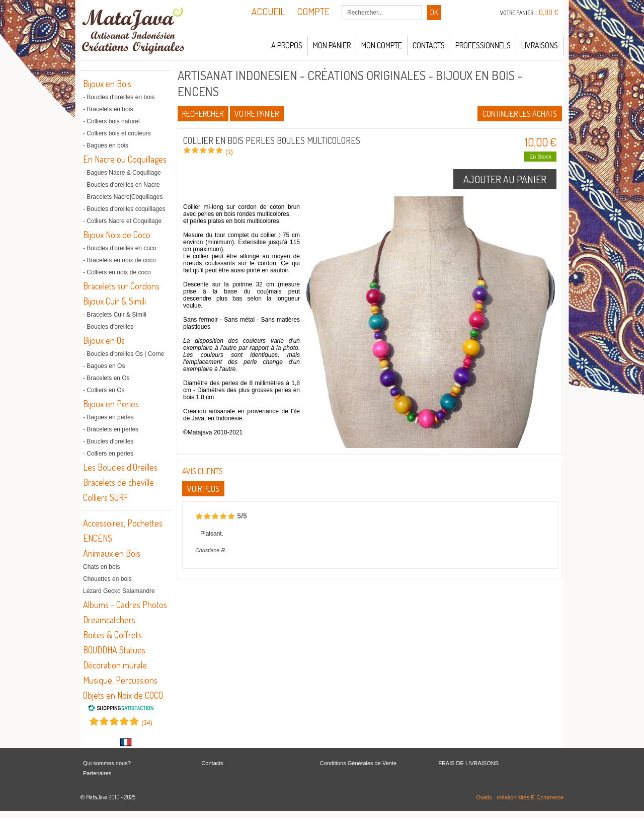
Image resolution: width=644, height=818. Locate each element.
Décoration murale (115, 665)
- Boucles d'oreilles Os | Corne (124, 354)
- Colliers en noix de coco (117, 272)
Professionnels (483, 45)
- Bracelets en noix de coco (119, 260)
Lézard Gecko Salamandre (119, 591)
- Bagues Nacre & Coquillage (122, 173)
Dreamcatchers (109, 620)
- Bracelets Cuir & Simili (115, 315)
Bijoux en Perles (111, 404)
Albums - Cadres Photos (125, 605)
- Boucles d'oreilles (108, 327)
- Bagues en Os (104, 366)
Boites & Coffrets (112, 635)
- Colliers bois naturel (111, 121)
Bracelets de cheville (118, 482)
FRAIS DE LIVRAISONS (468, 763)
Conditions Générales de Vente (358, 763)
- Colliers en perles (108, 454)
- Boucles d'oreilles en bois (119, 97)
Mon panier (332, 45)
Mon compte (382, 45)
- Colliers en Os (104, 390)
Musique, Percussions (120, 680)
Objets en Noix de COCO (123, 695)
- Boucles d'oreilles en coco (120, 248)
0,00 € (549, 12)
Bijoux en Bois (107, 84)
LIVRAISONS (540, 45)
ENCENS (98, 538)
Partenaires (97, 773)
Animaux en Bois (112, 553)
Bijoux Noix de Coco (117, 235)
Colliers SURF (106, 497)
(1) (229, 152)
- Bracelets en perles (111, 429)
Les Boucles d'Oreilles (120, 467)
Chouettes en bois (107, 579)
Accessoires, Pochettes (123, 523)
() (147, 723)
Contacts (429, 45)
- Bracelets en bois (108, 109)
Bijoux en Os (104, 340)
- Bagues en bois (106, 145)
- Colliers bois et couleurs (117, 133)
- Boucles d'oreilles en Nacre (121, 185)
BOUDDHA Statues (114, 650)
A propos (287, 45)
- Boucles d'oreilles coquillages (124, 209)
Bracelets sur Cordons (121, 286)
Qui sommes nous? (107, 763)
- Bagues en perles (108, 417)
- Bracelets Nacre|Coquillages (123, 197)
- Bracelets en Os (106, 378)
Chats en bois (101, 567)
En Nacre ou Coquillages (125, 159)
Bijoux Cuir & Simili (114, 301)
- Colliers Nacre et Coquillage (122, 221)
